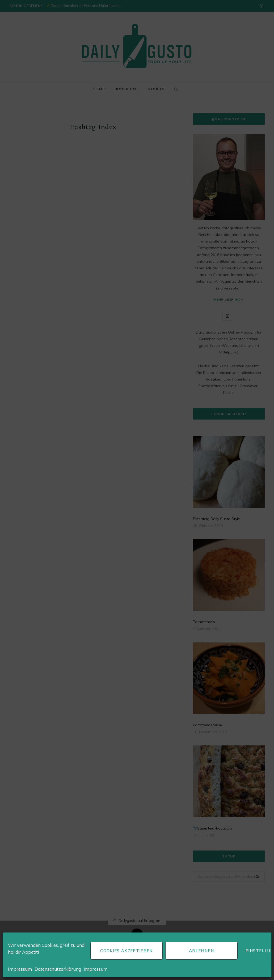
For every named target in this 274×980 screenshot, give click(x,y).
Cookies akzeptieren (127, 951)
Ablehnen (201, 951)
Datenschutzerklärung (58, 969)
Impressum (20, 969)
